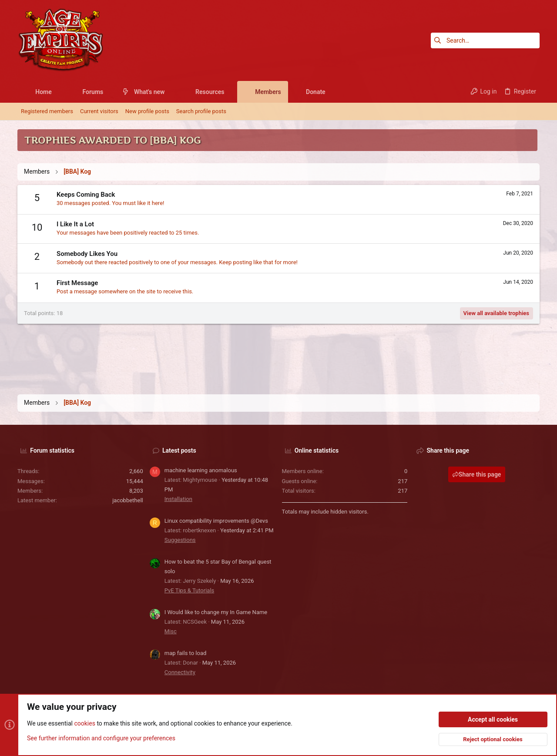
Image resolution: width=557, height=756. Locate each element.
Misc (171, 631)
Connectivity (180, 672)
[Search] (485, 40)
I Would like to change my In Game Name (216, 612)
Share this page (477, 474)
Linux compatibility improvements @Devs (216, 521)
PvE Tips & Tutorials (190, 590)
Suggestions (180, 540)
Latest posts (179, 450)
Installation (178, 499)
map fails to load (186, 653)
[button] (59, 92)
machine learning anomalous (201, 470)
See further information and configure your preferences (101, 738)
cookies (84, 724)
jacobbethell (128, 500)
